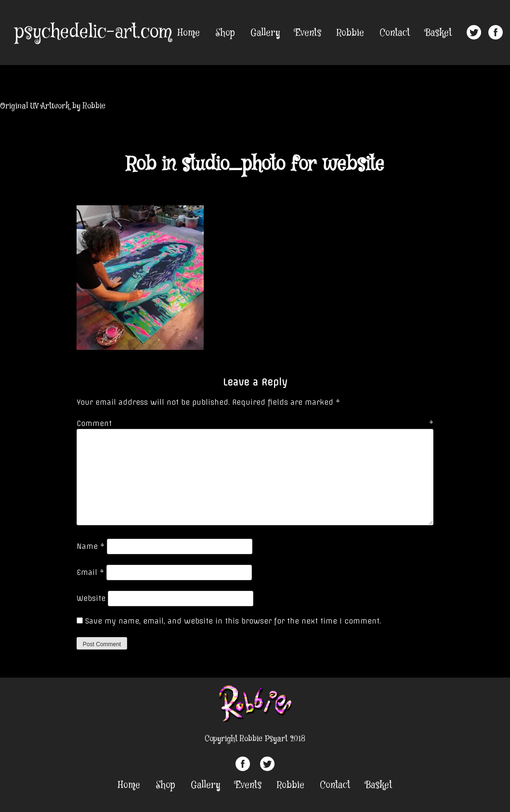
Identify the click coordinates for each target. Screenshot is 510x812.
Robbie (350, 33)
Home (189, 33)
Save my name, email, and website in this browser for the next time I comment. (233, 621)
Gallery (265, 33)
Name (91, 546)
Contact (395, 33)
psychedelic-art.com (93, 32)
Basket (438, 33)
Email (90, 572)
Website (91, 599)
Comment (255, 424)
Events (308, 33)
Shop (225, 33)
